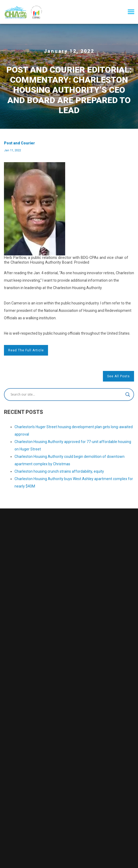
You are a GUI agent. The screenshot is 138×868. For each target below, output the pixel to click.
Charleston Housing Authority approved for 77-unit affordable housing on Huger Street (73, 445)
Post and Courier (19, 147)
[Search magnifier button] (128, 395)
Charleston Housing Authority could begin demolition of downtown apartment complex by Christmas (70, 460)
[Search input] (67, 395)
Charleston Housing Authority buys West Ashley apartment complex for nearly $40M (74, 482)
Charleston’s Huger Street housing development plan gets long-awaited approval (74, 431)
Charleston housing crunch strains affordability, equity (59, 471)
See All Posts (118, 376)
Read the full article (26, 350)
